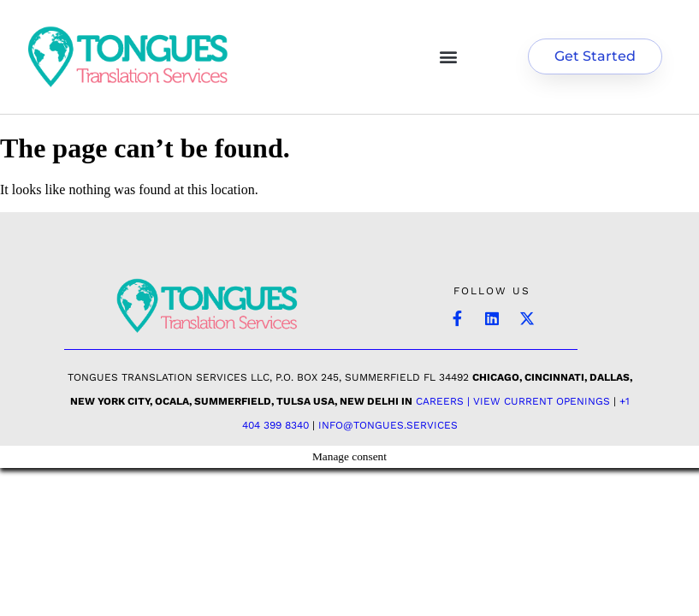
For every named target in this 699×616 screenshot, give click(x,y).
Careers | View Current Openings (513, 401)
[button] (449, 57)
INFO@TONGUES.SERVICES (388, 425)
